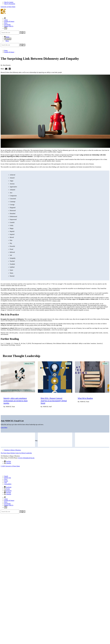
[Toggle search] (6, 28)
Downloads (7, 25)
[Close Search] (24, 32)
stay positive (30, 325)
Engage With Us (9, 26)
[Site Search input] (10, 33)
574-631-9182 (22, 458)
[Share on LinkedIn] (10, 69)
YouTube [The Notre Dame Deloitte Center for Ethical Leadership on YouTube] (8, 461)
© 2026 (3, 466)
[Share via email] (6, 69)
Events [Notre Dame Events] (6, 481)
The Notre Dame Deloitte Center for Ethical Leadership (55, 12)
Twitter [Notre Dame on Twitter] (7, 489)
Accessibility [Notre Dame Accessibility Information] (8, 484)
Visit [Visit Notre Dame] (5, 482)
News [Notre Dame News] (6, 479)
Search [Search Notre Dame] (6, 476)
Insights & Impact (9, 21)
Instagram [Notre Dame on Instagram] (8, 491)
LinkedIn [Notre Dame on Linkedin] (8, 494)
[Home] (5, 18)
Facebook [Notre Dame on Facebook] (8, 487)
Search (8, 39)
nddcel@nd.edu (30, 458)
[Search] (21, 32)
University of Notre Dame (8, 7)
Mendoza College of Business (13, 450)
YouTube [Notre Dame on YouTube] (8, 492)
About (6, 20)
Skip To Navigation (10, 4)
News (6, 23)
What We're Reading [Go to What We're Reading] (85, 398)
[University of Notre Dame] (12, 473)
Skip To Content (9, 2)
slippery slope (56, 301)
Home (7, 37)
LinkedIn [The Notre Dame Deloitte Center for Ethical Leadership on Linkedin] (8, 463)
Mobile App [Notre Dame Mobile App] (8, 478)
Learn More (4, 428)
